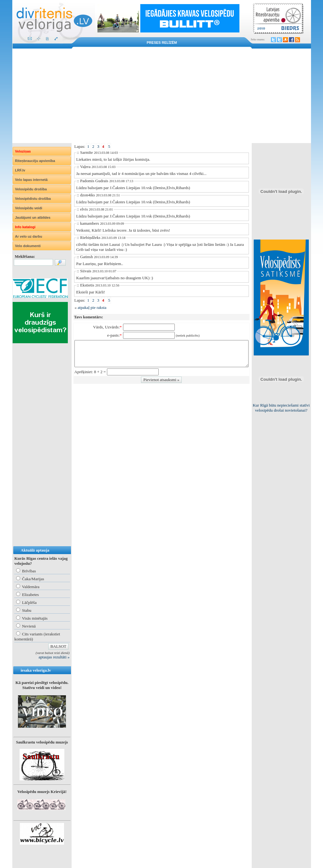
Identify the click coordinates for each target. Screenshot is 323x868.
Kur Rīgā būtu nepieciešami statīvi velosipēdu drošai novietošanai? (281, 408)
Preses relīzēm (162, 43)
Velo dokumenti (28, 246)
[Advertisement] (162, 96)
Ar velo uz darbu (29, 236)
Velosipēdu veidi (29, 208)
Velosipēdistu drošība (33, 199)
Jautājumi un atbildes (33, 217)
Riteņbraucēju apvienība (35, 161)
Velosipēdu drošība (31, 189)
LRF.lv (20, 170)
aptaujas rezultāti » (54, 657)
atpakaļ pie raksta (92, 307)
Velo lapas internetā (31, 180)
